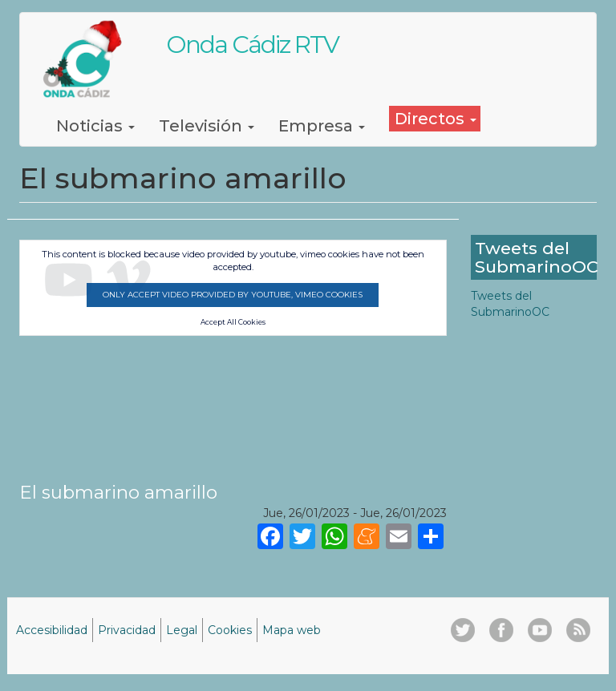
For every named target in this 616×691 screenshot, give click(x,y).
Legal (182, 630)
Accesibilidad (52, 630)
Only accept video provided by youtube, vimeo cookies (233, 295)
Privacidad (127, 630)
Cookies (230, 630)
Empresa (322, 126)
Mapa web (292, 630)
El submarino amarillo (118, 492)
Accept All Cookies (233, 322)
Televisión (207, 126)
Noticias (95, 126)
